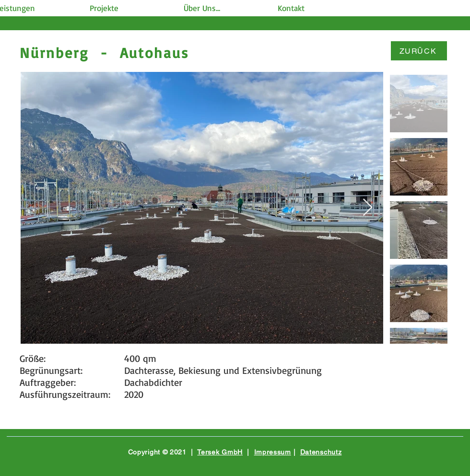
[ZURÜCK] (419, 51)
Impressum (273, 452)
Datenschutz (321, 452)
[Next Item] (368, 208)
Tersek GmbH (220, 452)
